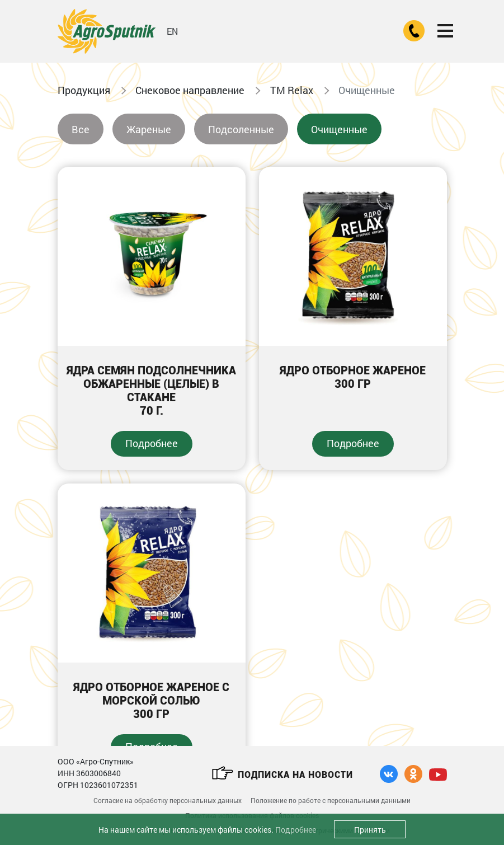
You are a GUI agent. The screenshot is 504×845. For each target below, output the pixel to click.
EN (172, 31)
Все (81, 129)
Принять (370, 830)
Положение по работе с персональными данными (331, 800)
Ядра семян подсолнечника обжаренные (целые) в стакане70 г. (151, 391)
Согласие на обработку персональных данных (168, 800)
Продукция (84, 90)
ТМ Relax (292, 90)
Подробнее (152, 443)
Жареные (149, 129)
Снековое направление (190, 90)
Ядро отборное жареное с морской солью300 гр (151, 701)
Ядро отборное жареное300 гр (353, 377)
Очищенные (339, 129)
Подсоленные (241, 129)
